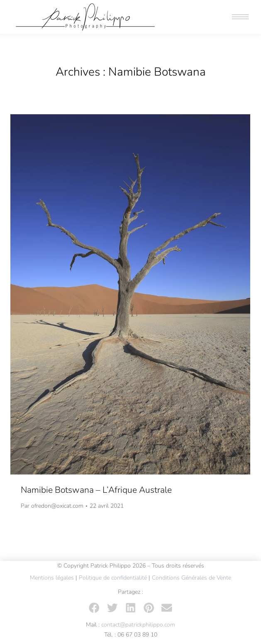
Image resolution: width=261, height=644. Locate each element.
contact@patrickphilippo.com (138, 625)
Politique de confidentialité (113, 578)
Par (52, 506)
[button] (94, 608)
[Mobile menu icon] (240, 17)
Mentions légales (52, 578)
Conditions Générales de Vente (191, 578)
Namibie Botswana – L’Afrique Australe (96, 490)
